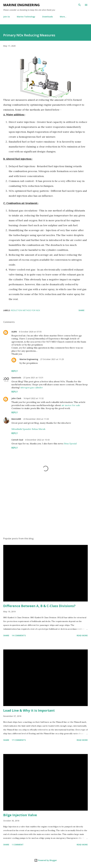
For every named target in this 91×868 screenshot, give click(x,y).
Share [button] (81, 310)
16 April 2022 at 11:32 (33, 398)
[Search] (80, 5)
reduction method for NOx (25, 310)
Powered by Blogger (46, 860)
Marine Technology (26, 17)
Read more (82, 635)
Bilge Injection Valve (20, 815)
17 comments (19, 740)
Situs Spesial (70, 443)
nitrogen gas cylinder (32, 387)
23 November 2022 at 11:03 (36, 419)
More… (63, 17)
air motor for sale (71, 405)
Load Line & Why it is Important (29, 710)
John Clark (16, 398)
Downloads (48, 17)
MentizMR (16, 419)
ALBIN (14, 332)
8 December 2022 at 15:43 (37, 440)
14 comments (19, 635)
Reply (15, 371)
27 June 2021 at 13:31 (33, 378)
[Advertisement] (45, 509)
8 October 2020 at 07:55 (30, 332)
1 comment (18, 845)
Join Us (7, 17)
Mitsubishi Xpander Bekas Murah (28, 429)
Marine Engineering (21, 5)
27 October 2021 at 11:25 (52, 359)
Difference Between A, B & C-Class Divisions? (39, 606)
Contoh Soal (17, 440)
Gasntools (16, 378)
